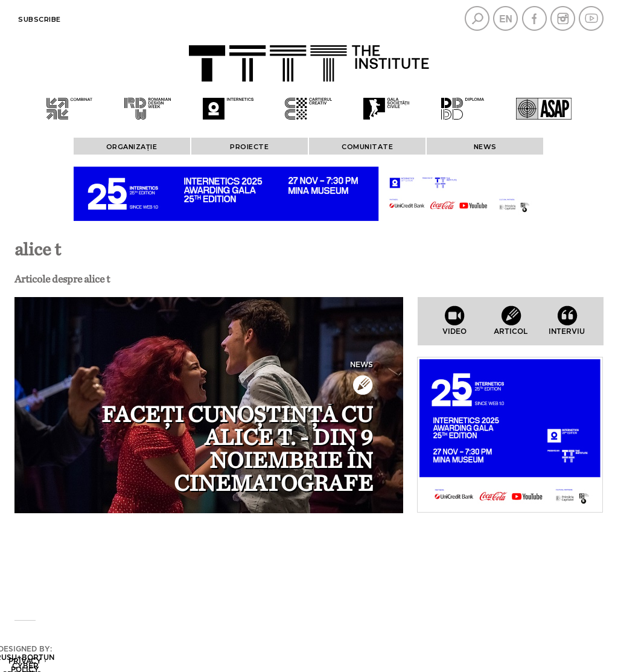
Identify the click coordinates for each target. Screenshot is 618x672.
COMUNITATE (367, 147)
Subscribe (40, 19)
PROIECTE (249, 147)
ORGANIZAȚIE (132, 147)
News (485, 147)
